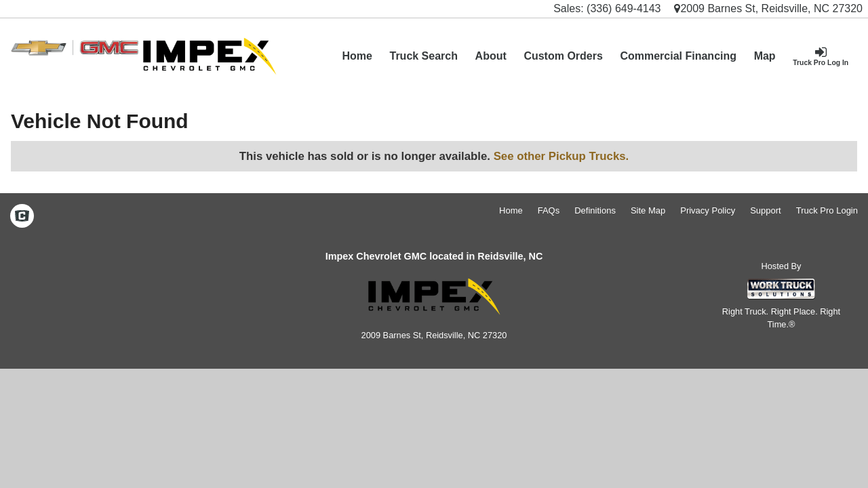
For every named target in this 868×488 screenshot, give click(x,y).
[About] (491, 56)
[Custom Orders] (564, 56)
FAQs (549, 210)
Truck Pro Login (827, 210)
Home (357, 56)
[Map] (765, 56)
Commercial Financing (678, 56)
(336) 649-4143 (624, 8)
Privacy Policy (708, 210)
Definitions (595, 210)
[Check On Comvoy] (22, 217)
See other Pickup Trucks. (561, 156)
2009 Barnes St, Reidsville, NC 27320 (768, 8)
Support (766, 210)
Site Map (648, 210)
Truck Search (423, 56)
